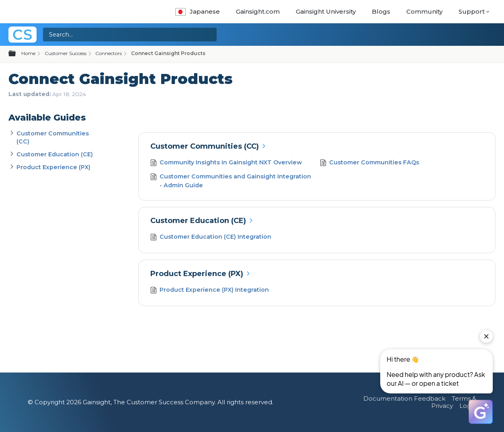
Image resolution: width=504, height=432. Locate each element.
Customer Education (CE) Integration (211, 238)
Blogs (381, 11)
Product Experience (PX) (53, 167)
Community (424, 11)
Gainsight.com (258, 11)
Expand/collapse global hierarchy (17, 54)
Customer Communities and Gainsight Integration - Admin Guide (231, 181)
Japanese (198, 11)
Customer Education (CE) (55, 154)
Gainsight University (326, 11)
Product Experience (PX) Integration (210, 291)
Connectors (109, 53)
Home (28, 53)
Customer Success (66, 53)
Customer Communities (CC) (205, 146)
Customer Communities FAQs (370, 163)
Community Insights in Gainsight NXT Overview (226, 163)
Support (472, 11)
